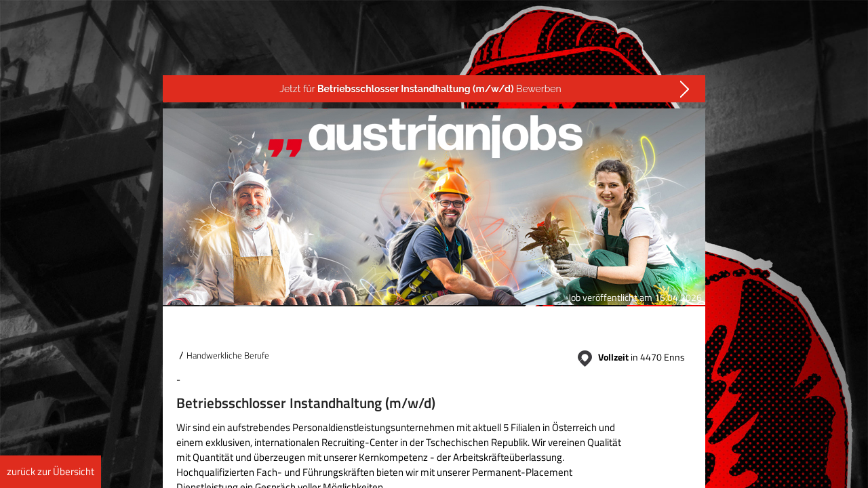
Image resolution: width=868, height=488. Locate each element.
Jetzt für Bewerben (420, 89)
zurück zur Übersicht (51, 471)
